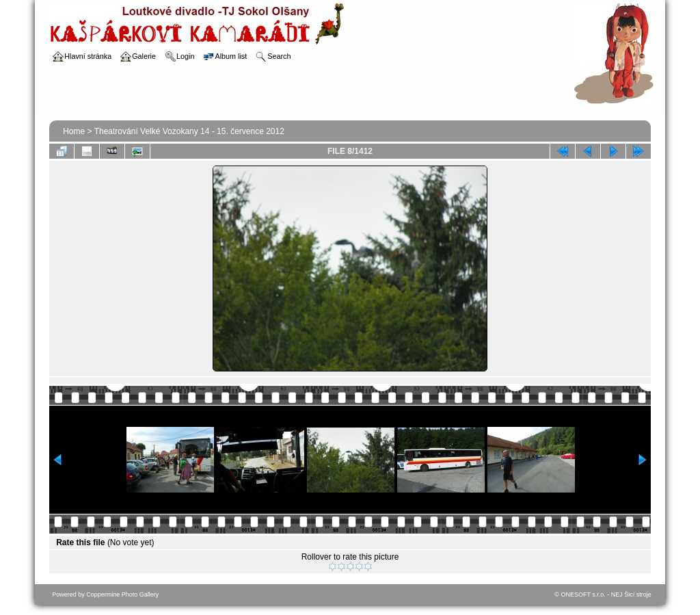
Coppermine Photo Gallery (122, 594)
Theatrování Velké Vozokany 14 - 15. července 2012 (189, 131)
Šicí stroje (638, 594)
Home (74, 131)
